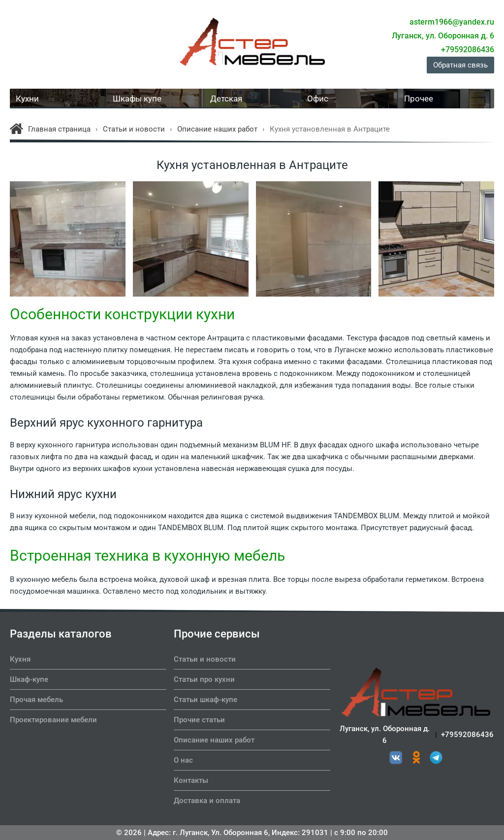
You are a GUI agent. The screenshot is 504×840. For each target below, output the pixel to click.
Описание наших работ (214, 740)
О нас (183, 760)
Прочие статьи (199, 720)
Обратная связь (460, 65)
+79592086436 (467, 737)
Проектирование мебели (53, 720)
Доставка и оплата (207, 801)
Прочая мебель (36, 700)
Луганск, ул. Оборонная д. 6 (385, 737)
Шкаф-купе (29, 679)
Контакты (191, 780)
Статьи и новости (205, 659)
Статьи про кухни (204, 679)
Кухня (20, 659)
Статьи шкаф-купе (205, 700)
